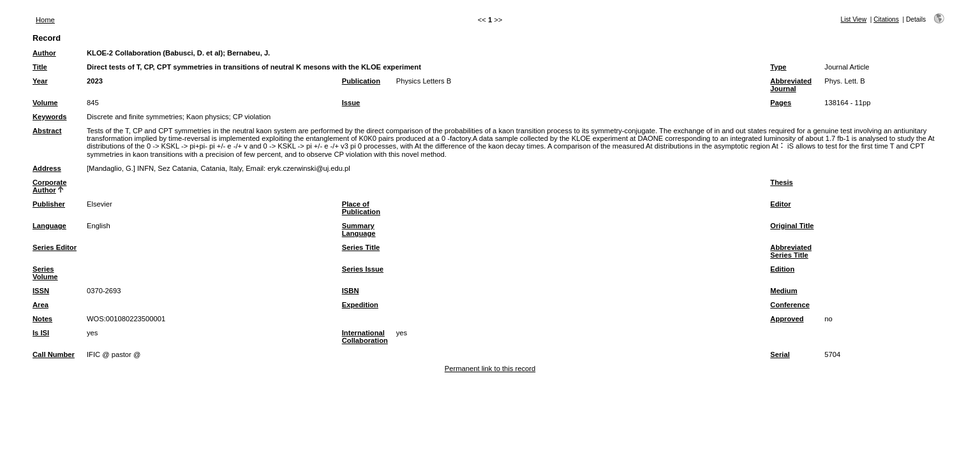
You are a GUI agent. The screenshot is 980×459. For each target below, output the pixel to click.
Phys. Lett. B (844, 81)
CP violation (252, 117)
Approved (787, 319)
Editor (780, 204)
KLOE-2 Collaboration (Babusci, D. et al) (155, 53)
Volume (45, 103)
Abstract (47, 131)
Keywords (49, 117)
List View (853, 19)
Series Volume (45, 273)
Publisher (49, 204)
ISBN (351, 291)
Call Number (54, 354)
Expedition (360, 305)
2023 (95, 81)
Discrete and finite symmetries (135, 117)
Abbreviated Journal (791, 85)
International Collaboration (365, 337)
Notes (42, 319)
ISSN (41, 291)
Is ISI (41, 333)
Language (49, 226)
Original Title (792, 226)
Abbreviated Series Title (791, 251)
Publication (361, 81)
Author (44, 53)
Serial (780, 354)
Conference (790, 305)
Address (47, 168)
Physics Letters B (424, 81)
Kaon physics (208, 117)
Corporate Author (49, 186)
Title (40, 67)
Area (41, 305)
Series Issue (363, 269)
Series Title (361, 247)
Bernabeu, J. (249, 53)
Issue (351, 103)
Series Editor (55, 247)
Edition (782, 269)
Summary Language (359, 229)
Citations (886, 19)
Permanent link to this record (490, 368)
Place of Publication (361, 208)
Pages (781, 103)
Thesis (781, 182)
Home (45, 20)
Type (778, 67)
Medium (783, 291)
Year (40, 81)
